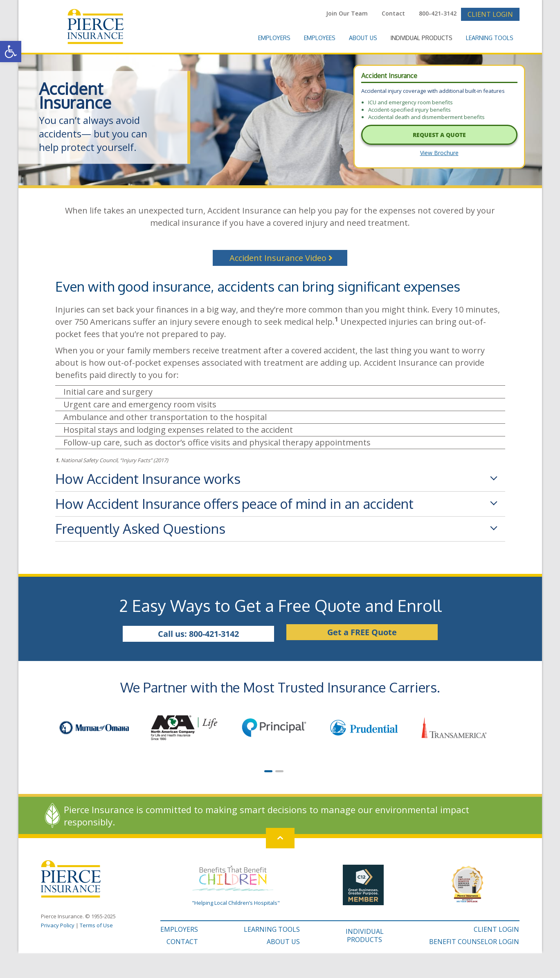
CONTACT (182, 942)
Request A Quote (439, 135)
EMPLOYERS (179, 929)
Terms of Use (96, 925)
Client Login (490, 14)
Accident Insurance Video (281, 258)
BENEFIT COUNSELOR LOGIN (474, 942)
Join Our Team (347, 13)
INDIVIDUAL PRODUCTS (365, 935)
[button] (11, 52)
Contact (393, 13)
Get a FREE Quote (362, 632)
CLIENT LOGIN (496, 929)
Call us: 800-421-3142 (198, 634)
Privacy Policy (58, 925)
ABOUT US (283, 942)
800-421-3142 (438, 13)
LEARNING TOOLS (272, 929)
